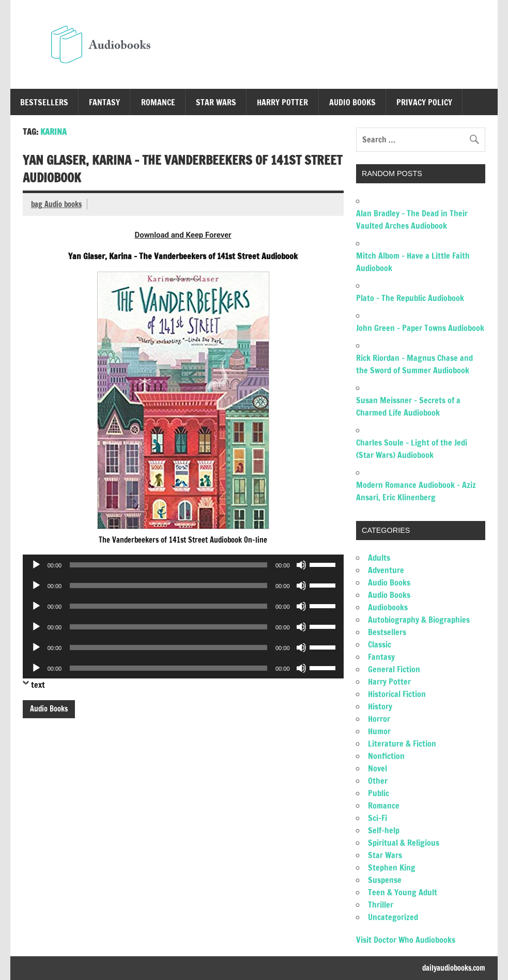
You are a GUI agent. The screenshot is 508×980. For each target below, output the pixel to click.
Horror (379, 719)
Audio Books (352, 102)
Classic (380, 644)
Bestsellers (44, 102)
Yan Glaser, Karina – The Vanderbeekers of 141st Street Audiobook (182, 169)
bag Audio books (56, 204)
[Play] (36, 565)
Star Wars (216, 102)
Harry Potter (282, 102)
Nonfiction (386, 756)
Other (378, 781)
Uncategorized (393, 917)
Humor (379, 731)
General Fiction (394, 669)
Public (379, 793)
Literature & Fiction (402, 744)
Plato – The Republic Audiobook (410, 298)
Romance (158, 102)
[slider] (168, 565)
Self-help (384, 830)
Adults (379, 558)
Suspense (385, 880)
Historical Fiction (397, 694)
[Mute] (301, 565)
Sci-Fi (378, 818)
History (380, 706)
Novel (378, 768)
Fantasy (104, 102)
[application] (183, 565)
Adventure (386, 570)
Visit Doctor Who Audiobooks (406, 940)
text (38, 685)
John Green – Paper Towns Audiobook (420, 328)
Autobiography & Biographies (419, 620)
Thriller (381, 905)
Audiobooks (388, 607)
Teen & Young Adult (403, 892)
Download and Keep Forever (183, 235)
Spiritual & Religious (404, 843)
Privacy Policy (424, 102)
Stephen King (392, 867)
